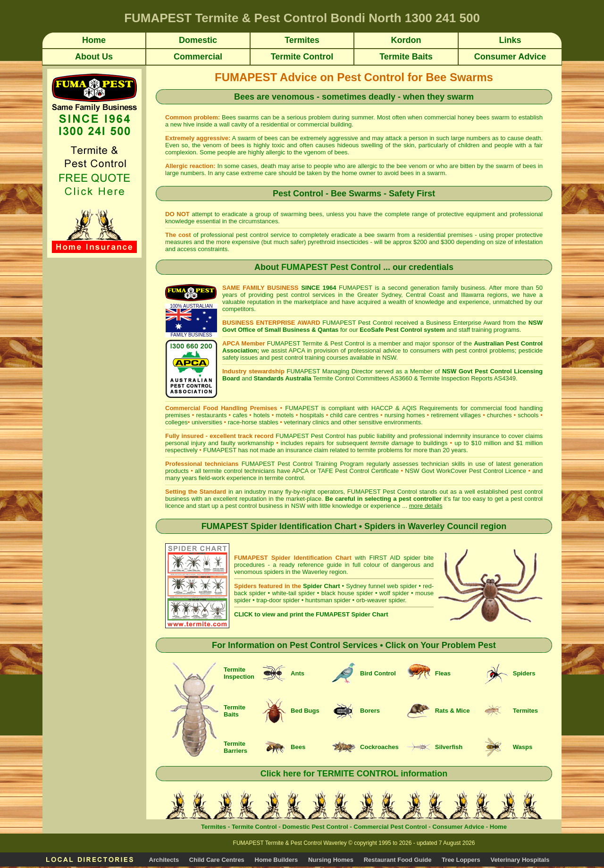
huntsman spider (328, 600)
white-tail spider (293, 593)
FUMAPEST (220, 450)
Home (498, 827)
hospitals (312, 415)
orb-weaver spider (381, 600)
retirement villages (456, 415)
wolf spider (394, 593)
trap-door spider (278, 600)
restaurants (211, 415)
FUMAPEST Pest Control (331, 267)
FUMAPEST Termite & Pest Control (316, 343)
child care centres (354, 415)
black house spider (347, 593)
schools (528, 415)
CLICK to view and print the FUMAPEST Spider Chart (311, 614)
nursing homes (405, 415)
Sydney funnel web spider (381, 586)
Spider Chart (321, 586)
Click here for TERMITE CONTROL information (354, 774)
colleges (176, 422)
